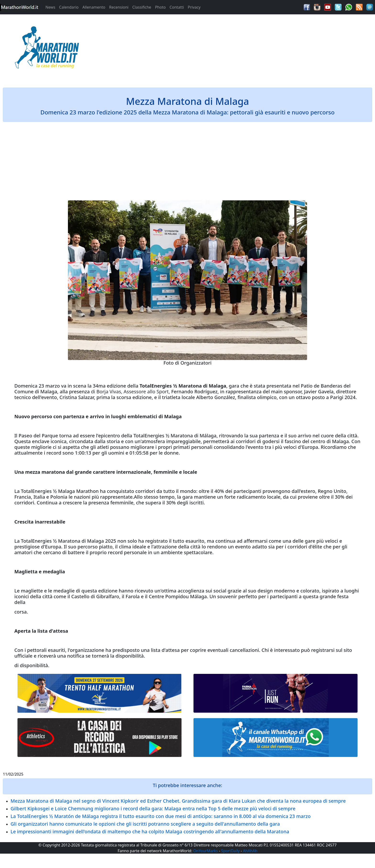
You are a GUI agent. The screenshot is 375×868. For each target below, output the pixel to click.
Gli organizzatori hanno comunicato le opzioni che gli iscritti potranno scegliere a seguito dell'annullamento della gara (145, 824)
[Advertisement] (234, 49)
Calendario (69, 7)
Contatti (177, 7)
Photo (160, 7)
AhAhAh (250, 851)
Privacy (194, 7)
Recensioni (119, 7)
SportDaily (230, 851)
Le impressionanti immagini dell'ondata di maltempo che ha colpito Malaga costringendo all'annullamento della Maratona (150, 831)
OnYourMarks (206, 851)
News (50, 7)
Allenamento (94, 7)
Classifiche (142, 7)
